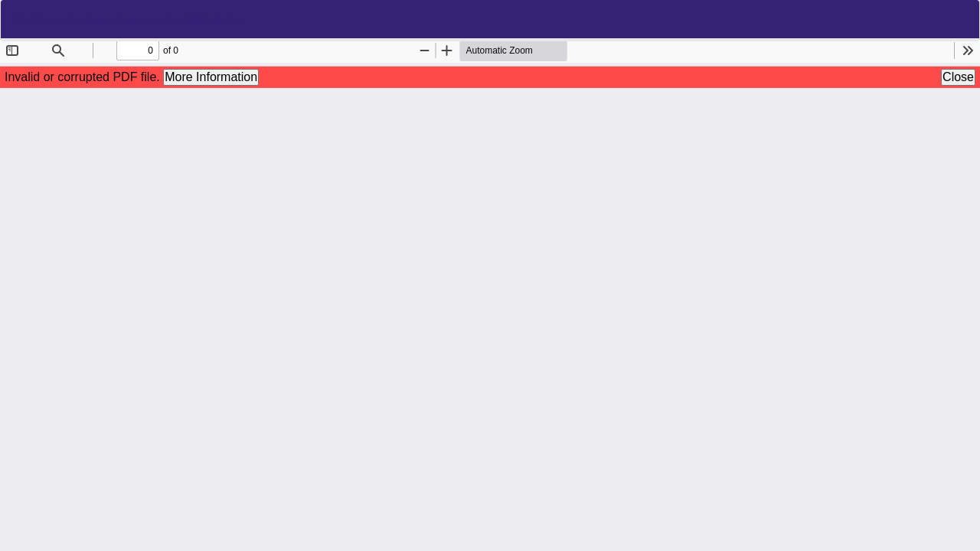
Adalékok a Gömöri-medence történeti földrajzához (129, 19)
